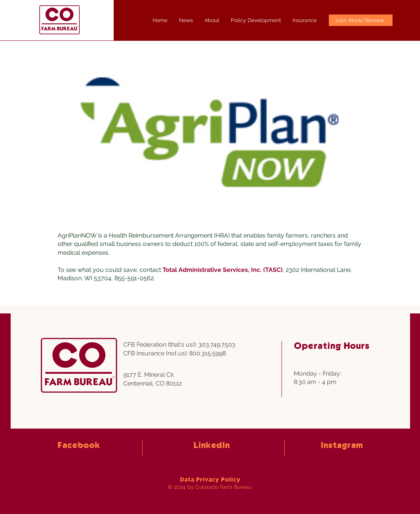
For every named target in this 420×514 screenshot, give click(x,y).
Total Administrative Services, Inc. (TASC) (223, 270)
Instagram (342, 446)
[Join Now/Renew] (361, 20)
